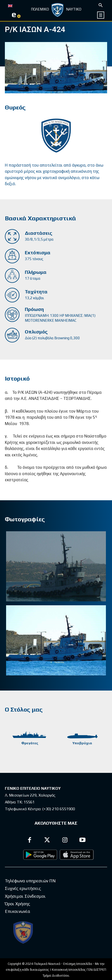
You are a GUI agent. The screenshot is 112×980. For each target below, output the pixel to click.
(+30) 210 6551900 (59, 809)
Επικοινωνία (18, 911)
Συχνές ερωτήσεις (23, 888)
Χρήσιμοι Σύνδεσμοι (25, 896)
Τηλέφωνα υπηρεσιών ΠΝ (30, 881)
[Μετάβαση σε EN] (10, 5)
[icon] (101, 15)
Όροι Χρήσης (18, 904)
